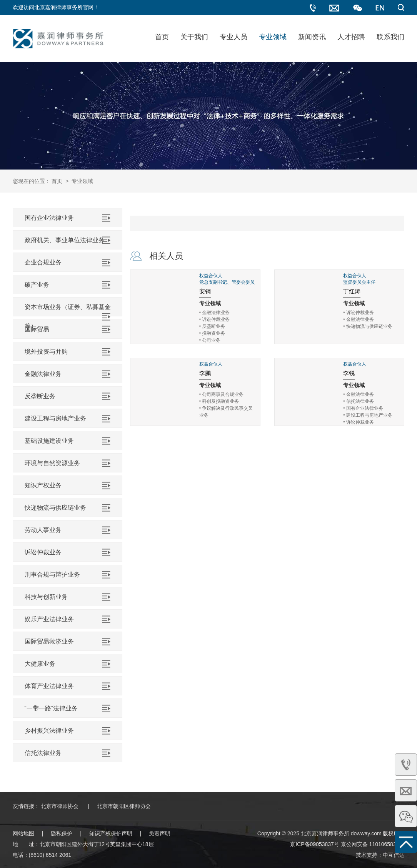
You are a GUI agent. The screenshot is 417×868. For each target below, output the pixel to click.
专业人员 (234, 37)
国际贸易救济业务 (49, 641)
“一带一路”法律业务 (51, 708)
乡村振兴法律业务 (49, 731)
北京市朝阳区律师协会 (124, 806)
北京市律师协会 (60, 806)
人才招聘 (351, 37)
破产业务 (37, 285)
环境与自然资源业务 (52, 463)
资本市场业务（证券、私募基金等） (68, 317)
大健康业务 (40, 664)
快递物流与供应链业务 (55, 508)
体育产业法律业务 (49, 686)
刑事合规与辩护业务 (52, 575)
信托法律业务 (43, 753)
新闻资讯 (312, 37)
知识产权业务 (43, 485)
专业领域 (273, 37)
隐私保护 (62, 833)
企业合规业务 (43, 262)
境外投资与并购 (46, 352)
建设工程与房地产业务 (55, 418)
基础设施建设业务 (49, 441)
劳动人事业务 (43, 530)
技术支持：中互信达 (380, 855)
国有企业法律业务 (49, 218)
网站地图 (23, 833)
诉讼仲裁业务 (43, 552)
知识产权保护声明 (111, 833)
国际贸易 (37, 329)
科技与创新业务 (46, 597)
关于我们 (194, 37)
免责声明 (160, 833)
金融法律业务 (43, 374)
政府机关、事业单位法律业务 (65, 240)
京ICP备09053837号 (315, 844)
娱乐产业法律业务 (49, 619)
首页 (162, 37)
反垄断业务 (40, 396)
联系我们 (390, 37)
